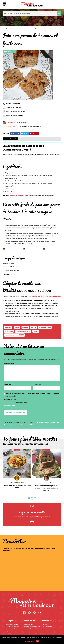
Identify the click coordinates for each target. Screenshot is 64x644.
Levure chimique (45, 327)
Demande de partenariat (31, 628)
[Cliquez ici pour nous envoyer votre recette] (32, 522)
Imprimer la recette (10, 139)
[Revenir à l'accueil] (32, 4)
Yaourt (36, 331)
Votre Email (37, 384)
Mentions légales (47, 626)
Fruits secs (9, 331)
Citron (17, 327)
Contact (45, 624)
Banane (25, 327)
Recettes (10, 29)
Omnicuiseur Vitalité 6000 (19, 195)
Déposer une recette (12, 624)
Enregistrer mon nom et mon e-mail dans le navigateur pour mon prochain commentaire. (33, 395)
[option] (17, 471)
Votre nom (8, 384)
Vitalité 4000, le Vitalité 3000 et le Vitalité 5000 (44, 296)
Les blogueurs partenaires (32, 626)
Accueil (5, 29)
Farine (33, 327)
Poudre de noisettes (23, 331)
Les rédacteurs (28, 624)
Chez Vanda (11, 122)
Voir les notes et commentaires (31, 127)
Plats (17, 450)
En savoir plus (30, 641)
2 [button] (32, 498)
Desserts (16, 29)
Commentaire (9, 363)
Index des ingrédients (12, 626)
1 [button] (29, 498)
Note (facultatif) (10, 400)
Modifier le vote (9, 405)
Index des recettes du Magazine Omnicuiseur (13, 629)
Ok (38, 641)
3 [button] (35, 498)
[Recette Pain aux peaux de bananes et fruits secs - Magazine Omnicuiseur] (32, 603)
